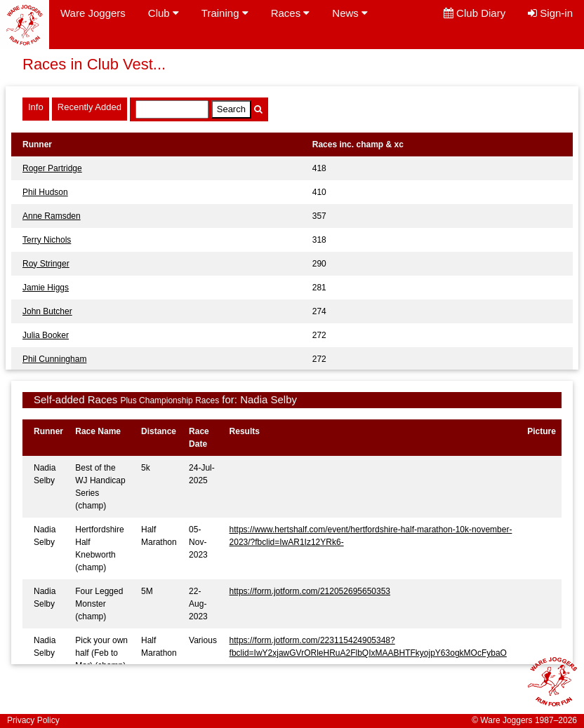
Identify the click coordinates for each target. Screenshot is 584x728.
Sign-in (550, 13)
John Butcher (47, 311)
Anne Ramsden (52, 216)
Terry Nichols (47, 240)
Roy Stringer (46, 264)
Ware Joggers (93, 13)
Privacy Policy (33, 720)
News (350, 13)
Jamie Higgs (46, 288)
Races (291, 13)
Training (225, 13)
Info (36, 107)
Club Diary (474, 13)
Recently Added (89, 107)
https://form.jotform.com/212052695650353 (310, 591)
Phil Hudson (45, 192)
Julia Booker (46, 335)
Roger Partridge (52, 168)
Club (164, 13)
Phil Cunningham (54, 359)
